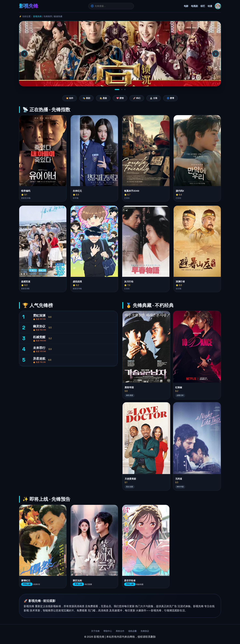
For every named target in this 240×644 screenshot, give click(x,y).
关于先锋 (95, 631)
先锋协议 (145, 631)
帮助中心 (108, 631)
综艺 (203, 6)
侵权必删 (132, 631)
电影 (186, 6)
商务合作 (120, 631)
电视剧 (194, 6)
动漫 (210, 6)
